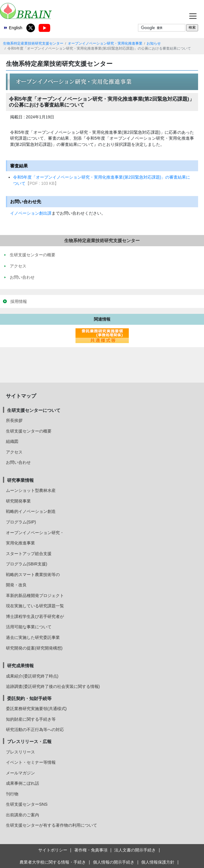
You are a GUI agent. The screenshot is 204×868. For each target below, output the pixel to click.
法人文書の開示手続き (135, 850)
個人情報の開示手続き (114, 862)
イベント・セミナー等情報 (31, 762)
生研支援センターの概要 (29, 431)
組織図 (12, 441)
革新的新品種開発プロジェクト (35, 595)
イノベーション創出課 (31, 213)
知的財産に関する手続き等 (31, 719)
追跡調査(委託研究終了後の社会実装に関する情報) (53, 686)
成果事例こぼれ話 (23, 783)
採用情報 (19, 301)
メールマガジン (20, 773)
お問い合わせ (18, 462)
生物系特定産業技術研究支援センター (33, 43)
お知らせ (154, 43)
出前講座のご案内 (23, 815)
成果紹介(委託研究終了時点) (32, 676)
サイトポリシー (53, 850)
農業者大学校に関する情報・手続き (53, 862)
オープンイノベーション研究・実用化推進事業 (105, 43)
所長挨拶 (14, 420)
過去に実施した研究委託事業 (33, 637)
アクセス (14, 452)
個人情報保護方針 (158, 862)
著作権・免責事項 (91, 850)
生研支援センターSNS (27, 804)
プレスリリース (20, 752)
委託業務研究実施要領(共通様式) (36, 709)
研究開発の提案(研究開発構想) (34, 648)
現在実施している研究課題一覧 (35, 606)
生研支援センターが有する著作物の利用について (52, 825)
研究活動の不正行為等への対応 (35, 730)
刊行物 (12, 794)
